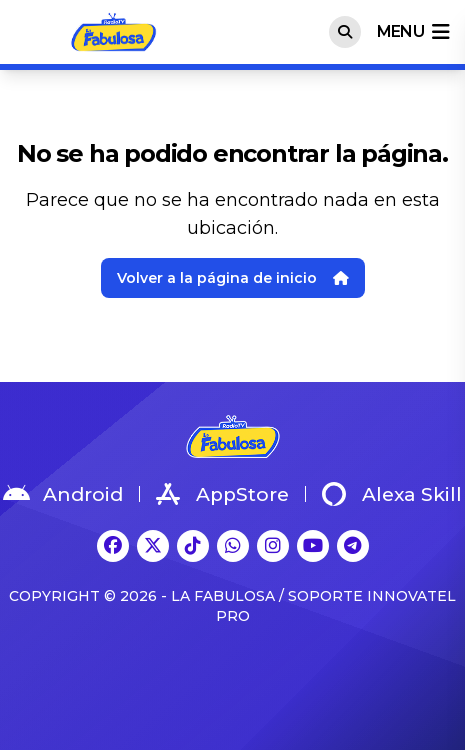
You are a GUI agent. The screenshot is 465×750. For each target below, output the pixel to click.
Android (63, 494)
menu (413, 32)
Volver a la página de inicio (233, 278)
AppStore (222, 494)
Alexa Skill (392, 494)
